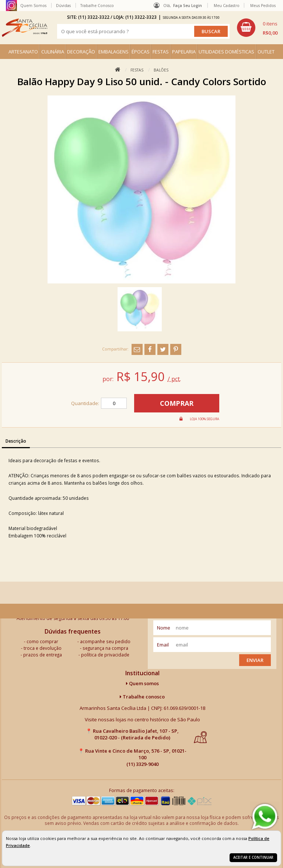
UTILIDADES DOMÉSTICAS (226, 52)
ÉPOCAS (141, 52)
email (163, 645)
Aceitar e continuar (253, 857)
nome (164, 628)
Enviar (255, 660)
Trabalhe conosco (142, 697)
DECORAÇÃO (81, 52)
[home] (25, 28)
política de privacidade (105, 655)
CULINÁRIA (53, 52)
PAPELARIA (184, 52)
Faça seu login (188, 6)
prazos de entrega (43, 655)
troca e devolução (43, 648)
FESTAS (161, 52)
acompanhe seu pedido (105, 641)
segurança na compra (105, 648)
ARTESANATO (23, 52)
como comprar (42, 641)
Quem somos (142, 683)
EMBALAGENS (113, 52)
